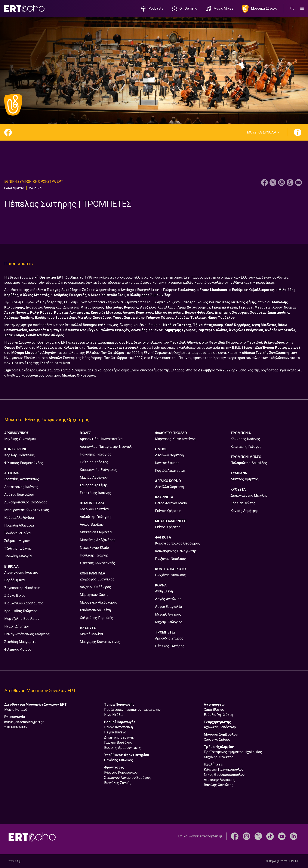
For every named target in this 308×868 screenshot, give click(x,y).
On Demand (188, 8)
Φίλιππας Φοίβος (18, 649)
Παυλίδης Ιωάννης (94, 555)
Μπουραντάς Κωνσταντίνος (27, 510)
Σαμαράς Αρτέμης (94, 485)
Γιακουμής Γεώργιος (96, 454)
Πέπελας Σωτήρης (170, 646)
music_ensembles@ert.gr (24, 722)
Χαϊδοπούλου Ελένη (95, 610)
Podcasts (156, 8)
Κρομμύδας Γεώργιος (21, 611)
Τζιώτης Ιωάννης (18, 548)
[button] (302, 9)
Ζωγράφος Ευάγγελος (97, 579)
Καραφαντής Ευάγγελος (99, 470)
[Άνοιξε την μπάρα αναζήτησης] (292, 9)
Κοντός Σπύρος (167, 463)
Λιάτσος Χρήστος (245, 479)
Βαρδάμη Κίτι (15, 580)
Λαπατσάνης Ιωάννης (21, 487)
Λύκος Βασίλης (92, 525)
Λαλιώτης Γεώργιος (96, 517)
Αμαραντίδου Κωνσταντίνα (101, 439)
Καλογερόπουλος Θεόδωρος (178, 543)
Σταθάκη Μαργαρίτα (20, 642)
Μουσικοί (36, 188)
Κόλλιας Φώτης (243, 503)
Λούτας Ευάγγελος (19, 495)
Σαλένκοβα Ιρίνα (17, 533)
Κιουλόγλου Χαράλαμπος (24, 603)
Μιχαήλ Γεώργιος (169, 622)
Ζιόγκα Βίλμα (15, 596)
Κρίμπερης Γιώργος (246, 447)
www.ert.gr (15, 861)
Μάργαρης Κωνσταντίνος (100, 642)
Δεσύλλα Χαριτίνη (169, 455)
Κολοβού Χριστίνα (94, 509)
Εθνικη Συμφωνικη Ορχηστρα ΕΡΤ (34, 182)
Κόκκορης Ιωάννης (245, 439)
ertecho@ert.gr (211, 836)
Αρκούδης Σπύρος (169, 638)
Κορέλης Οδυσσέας (20, 455)
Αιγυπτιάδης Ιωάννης (21, 572)
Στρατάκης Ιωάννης (96, 493)
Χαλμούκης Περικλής (97, 618)
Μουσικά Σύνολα (264, 8)
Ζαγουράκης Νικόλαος (22, 588)
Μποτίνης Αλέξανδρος (98, 540)
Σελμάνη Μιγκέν (17, 541)
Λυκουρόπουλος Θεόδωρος (26, 502)
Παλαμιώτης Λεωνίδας (249, 463)
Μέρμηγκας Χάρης (94, 595)
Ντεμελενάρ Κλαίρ (94, 548)
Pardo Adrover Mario (171, 503)
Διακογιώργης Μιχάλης (249, 495)
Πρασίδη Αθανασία (19, 525)
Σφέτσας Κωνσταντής (98, 563)
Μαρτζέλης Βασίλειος (22, 619)
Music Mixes (223, 8)
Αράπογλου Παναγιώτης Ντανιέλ (106, 447)
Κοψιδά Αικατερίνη (170, 471)
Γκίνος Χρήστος (168, 511)
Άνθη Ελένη (164, 591)
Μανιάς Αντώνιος (94, 477)
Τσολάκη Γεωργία (18, 556)
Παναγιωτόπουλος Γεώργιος (27, 634)
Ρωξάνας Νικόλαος (170, 559)
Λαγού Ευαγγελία (168, 607)
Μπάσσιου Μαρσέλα (96, 532)
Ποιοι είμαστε (14, 188)
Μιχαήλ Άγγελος (168, 614)
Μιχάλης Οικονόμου (20, 439)
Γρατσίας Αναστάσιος (22, 479)
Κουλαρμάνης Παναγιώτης (176, 551)
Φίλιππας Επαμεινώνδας (24, 463)
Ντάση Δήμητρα (17, 626)
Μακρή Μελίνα (91, 634)
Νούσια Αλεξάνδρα (19, 518)
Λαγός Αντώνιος (168, 599)
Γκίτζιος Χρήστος (94, 462)
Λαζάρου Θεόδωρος (96, 587)
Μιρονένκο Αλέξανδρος (98, 602)
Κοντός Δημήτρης (245, 511)
